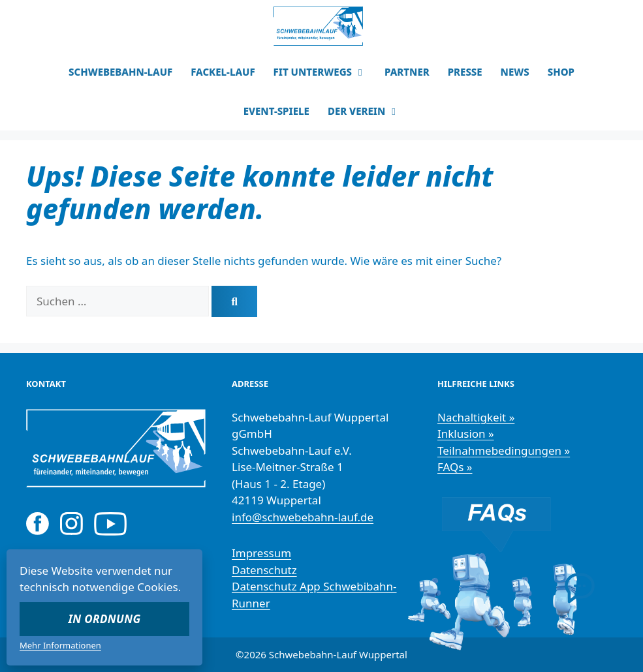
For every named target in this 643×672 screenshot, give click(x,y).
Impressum (261, 553)
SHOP (561, 72)
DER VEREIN (368, 111)
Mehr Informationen (60, 645)
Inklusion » (466, 434)
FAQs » (455, 467)
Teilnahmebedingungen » (504, 451)
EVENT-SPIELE (276, 111)
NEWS (515, 72)
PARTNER (407, 72)
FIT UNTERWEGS (325, 72)
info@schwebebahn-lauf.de (303, 517)
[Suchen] (234, 301)
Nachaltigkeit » (476, 417)
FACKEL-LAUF (223, 72)
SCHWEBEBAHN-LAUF (120, 72)
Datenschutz (264, 570)
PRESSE (465, 72)
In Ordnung (105, 619)
